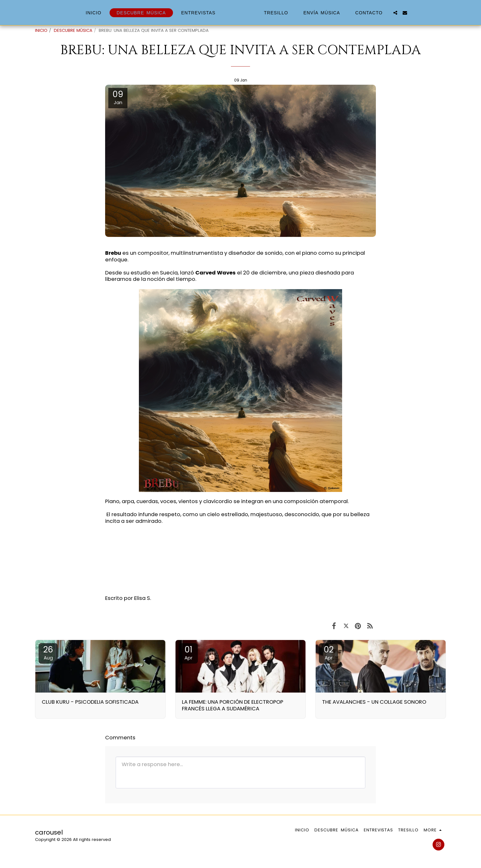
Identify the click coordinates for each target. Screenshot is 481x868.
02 (328, 652)
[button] (406, 13)
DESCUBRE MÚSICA (73, 30)
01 (188, 652)
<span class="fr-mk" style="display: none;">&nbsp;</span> (240, 559)
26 (48, 652)
